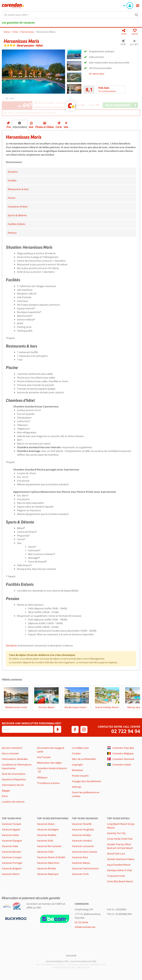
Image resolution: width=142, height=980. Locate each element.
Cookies (76, 753)
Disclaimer (12, 645)
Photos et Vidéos (45, 127)
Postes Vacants (80, 776)
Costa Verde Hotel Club (120, 839)
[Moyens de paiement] (15, 918)
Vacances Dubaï (46, 824)
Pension (12, 233)
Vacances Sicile (45, 841)
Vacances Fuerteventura (85, 868)
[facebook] (75, 729)
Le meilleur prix (80, 748)
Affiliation (42, 778)
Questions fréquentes (14, 779)
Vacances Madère (47, 835)
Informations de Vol (13, 785)
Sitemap (76, 787)
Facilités (12, 180)
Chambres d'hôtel (18, 207)
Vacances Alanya (81, 863)
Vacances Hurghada (83, 829)
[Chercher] (137, 15)
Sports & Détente (17, 215)
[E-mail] (28, 729)
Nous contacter (10, 753)
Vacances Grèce (10, 835)
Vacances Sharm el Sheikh (51, 857)
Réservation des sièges (49, 763)
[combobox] (71, 15)
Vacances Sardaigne (48, 829)
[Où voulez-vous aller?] (71, 15)
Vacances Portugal (12, 863)
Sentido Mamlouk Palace (121, 859)
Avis (31, 127)
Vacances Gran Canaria (84, 852)
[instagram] (84, 729)
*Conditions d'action (48, 783)
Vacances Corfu (80, 874)
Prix (9, 127)
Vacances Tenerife (82, 824)
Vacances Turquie (11, 824)
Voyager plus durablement (87, 781)
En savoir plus (97, 74)
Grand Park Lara (116, 854)
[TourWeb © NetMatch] (71, 955)
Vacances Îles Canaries (49, 846)
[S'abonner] (58, 729)
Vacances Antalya (81, 835)
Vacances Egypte (11, 829)
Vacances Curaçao (12, 857)
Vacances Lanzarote (83, 846)
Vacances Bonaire (11, 852)
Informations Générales (15, 759)
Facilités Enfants (17, 224)
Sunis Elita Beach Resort (120, 881)
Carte (59, 127)
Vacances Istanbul (82, 841)
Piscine (12, 198)
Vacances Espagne (12, 841)
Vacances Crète (45, 852)
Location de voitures (13, 802)
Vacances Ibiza (80, 857)
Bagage (6, 790)
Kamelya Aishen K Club (120, 870)
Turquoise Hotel (116, 876)
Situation (13, 172)
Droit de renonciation (14, 774)
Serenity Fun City (116, 833)
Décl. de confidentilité (84, 759)
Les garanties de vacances (18, 23)
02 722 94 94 (126, 731)
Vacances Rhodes (47, 868)
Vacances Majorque (48, 874)
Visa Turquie (44, 757)
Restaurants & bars (18, 189)
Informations (20, 127)
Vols (66, 127)
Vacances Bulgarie (12, 868)
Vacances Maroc (11, 874)
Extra (5, 796)
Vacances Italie (10, 846)
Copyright (77, 765)
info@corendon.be (85, 927)
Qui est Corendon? (12, 748)
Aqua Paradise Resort (119, 865)
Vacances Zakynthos (48, 863)
